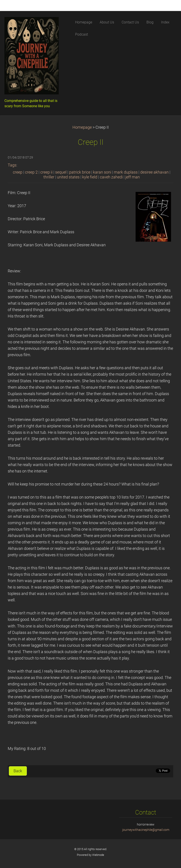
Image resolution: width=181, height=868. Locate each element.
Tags (12, 165)
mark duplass (126, 172)
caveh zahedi (111, 177)
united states (68, 177)
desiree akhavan (154, 172)
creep (18, 172)
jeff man (133, 177)
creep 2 (31, 172)
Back (18, 771)
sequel (61, 172)
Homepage (82, 127)
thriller (49, 177)
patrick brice (80, 172)
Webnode (98, 855)
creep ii (46, 172)
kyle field (90, 177)
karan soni (102, 172)
